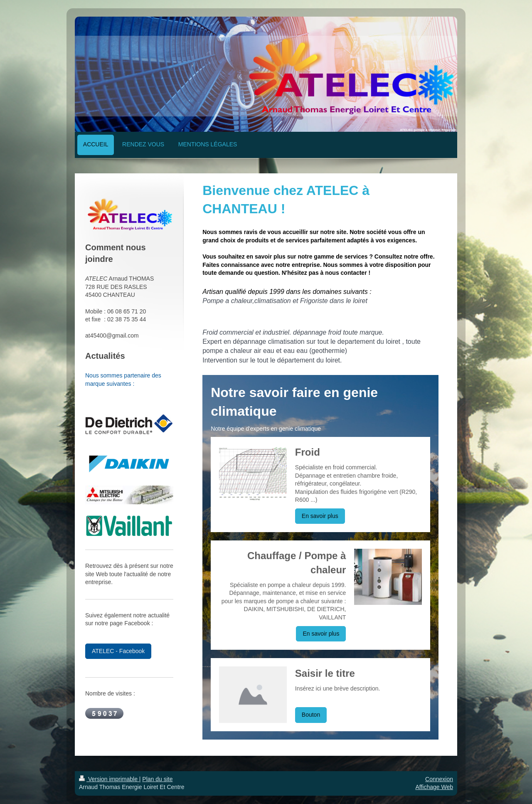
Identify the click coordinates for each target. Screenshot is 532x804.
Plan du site (157, 779)
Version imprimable (109, 779)
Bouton (311, 715)
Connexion (439, 779)
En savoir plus (320, 516)
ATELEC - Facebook (118, 651)
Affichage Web (434, 787)
